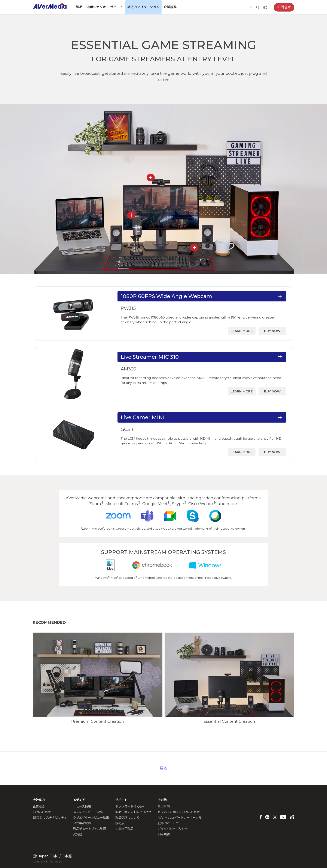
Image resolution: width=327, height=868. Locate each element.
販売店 (120, 823)
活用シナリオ (96, 7)
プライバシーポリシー (173, 829)
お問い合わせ (42, 812)
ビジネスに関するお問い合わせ (179, 812)
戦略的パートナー (170, 823)
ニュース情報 (82, 806)
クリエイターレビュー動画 (91, 818)
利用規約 (164, 834)
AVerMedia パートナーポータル (180, 818)
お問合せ (284, 7)
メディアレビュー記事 (88, 812)
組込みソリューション (143, 7)
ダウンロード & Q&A (130, 806)
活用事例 (164, 806)
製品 (79, 7)
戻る (163, 768)
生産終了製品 (124, 829)
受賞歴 (78, 834)
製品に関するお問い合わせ (133, 812)
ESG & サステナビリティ (50, 818)
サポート (117, 7)
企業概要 (170, 7)
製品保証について (127, 818)
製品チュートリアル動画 (90, 829)
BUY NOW (272, 331)
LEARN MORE (242, 331)
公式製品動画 (82, 823)
